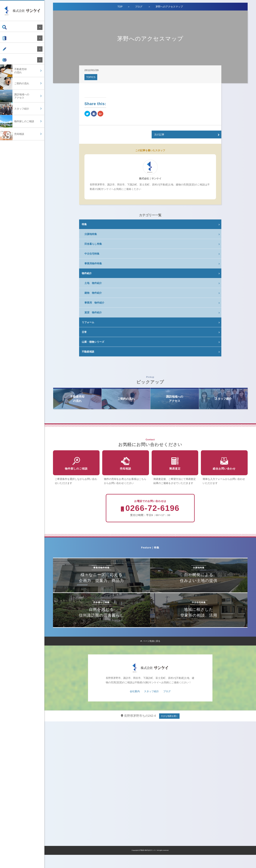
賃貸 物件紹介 (93, 312)
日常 (84, 332)
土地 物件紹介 (93, 283)
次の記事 (159, 134)
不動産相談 (88, 352)
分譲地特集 (91, 234)
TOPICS (91, 77)
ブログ (9, 53)
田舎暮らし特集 (93, 244)
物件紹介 (87, 273)
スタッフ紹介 (151, 704)
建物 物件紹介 (93, 293)
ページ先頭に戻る (150, 654)
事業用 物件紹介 (94, 303)
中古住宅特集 (92, 254)
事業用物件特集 (93, 263)
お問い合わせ (13, 65)
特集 (84, 224)
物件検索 (10, 27)
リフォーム (88, 322)
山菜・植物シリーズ (93, 342)
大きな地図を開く (169, 729)
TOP (120, 7)
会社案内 (10, 40)
